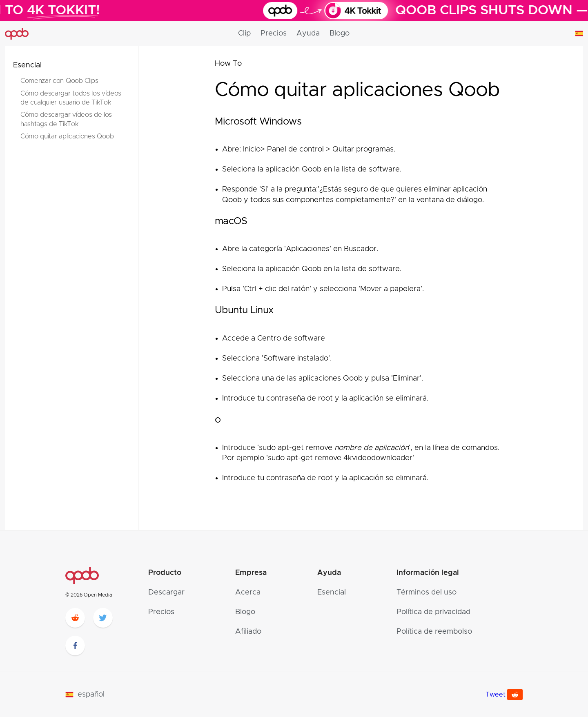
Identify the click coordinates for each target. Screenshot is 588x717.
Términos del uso (427, 592)
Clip (244, 33)
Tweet (496, 695)
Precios (274, 33)
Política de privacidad (433, 612)
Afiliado (248, 632)
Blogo (340, 33)
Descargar (166, 592)
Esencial (27, 65)
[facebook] (75, 646)
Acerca (248, 592)
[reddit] (75, 618)
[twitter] (103, 618)
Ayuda (308, 33)
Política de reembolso (434, 632)
